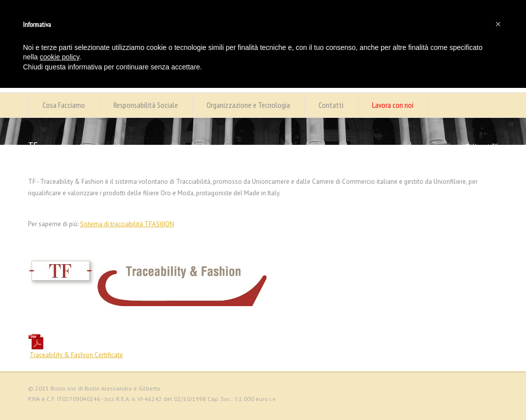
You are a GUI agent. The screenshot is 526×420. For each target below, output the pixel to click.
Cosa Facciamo (64, 105)
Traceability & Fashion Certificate (76, 355)
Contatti (331, 105)
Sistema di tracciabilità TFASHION (127, 224)
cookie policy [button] (59, 57)
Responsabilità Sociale (146, 105)
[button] (498, 24)
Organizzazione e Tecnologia (248, 105)
